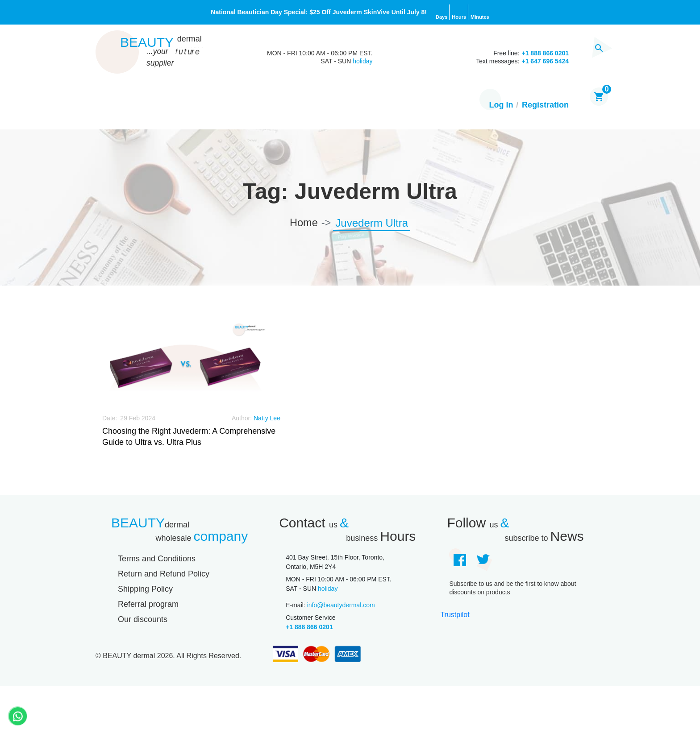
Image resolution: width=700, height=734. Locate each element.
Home (113, 106)
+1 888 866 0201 (309, 628)
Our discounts (143, 620)
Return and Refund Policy (164, 575)
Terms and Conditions (157, 560)
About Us (329, 106)
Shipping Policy (145, 590)
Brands (238, 106)
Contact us (392, 106)
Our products (174, 106)
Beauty (161, 43)
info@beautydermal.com (341, 606)
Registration (545, 106)
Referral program (148, 605)
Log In (501, 106)
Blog (281, 106)
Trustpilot (455, 615)
